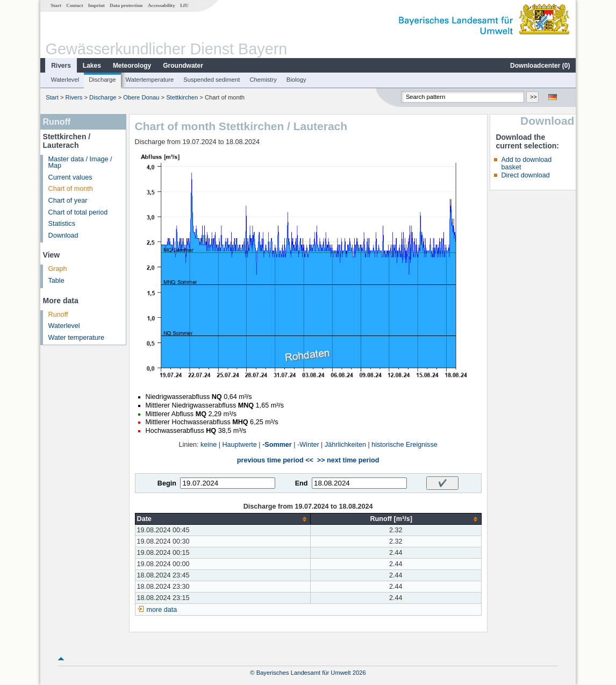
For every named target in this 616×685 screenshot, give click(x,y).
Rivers (61, 66)
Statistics (62, 224)
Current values (70, 177)
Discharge (102, 80)
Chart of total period (78, 212)
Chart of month (71, 189)
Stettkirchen (182, 97)
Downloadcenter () (540, 66)
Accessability (162, 5)
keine (209, 445)
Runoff (58, 315)
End (302, 483)
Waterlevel (65, 80)
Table (56, 281)
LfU (184, 5)
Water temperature (77, 338)
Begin (167, 483)
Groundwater (183, 66)
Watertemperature (150, 80)
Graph (58, 269)
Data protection (126, 5)
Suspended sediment (212, 80)
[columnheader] (223, 519)
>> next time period (348, 460)
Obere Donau (141, 97)
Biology (296, 80)
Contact (74, 5)
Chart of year (68, 201)
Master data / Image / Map (80, 163)
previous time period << (275, 460)
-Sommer (277, 445)
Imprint (96, 5)
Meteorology (132, 66)
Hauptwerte (239, 445)
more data (162, 610)
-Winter (308, 445)
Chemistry (263, 80)
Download (63, 236)
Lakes (92, 66)
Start (56, 5)
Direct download (525, 175)
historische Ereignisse (404, 445)
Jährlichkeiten (345, 445)
